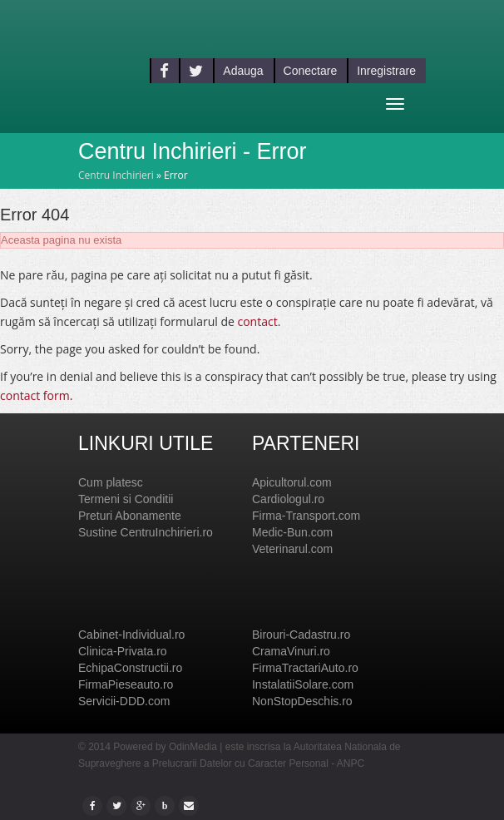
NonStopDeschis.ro (302, 701)
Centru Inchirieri (116, 175)
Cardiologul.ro (288, 499)
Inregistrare (386, 71)
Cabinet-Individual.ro (131, 635)
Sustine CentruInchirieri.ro (146, 532)
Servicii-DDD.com (124, 701)
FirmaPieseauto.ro (126, 684)
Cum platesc (111, 482)
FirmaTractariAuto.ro (305, 668)
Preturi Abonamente (130, 516)
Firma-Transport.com (306, 516)
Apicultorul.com (292, 482)
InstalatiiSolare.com (303, 684)
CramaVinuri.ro (291, 651)
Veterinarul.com (292, 549)
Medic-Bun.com (292, 532)
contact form (35, 395)
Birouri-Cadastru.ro (301, 635)
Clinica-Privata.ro (123, 651)
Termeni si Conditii (126, 499)
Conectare (311, 71)
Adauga (243, 71)
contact (257, 321)
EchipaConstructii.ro (130, 668)
